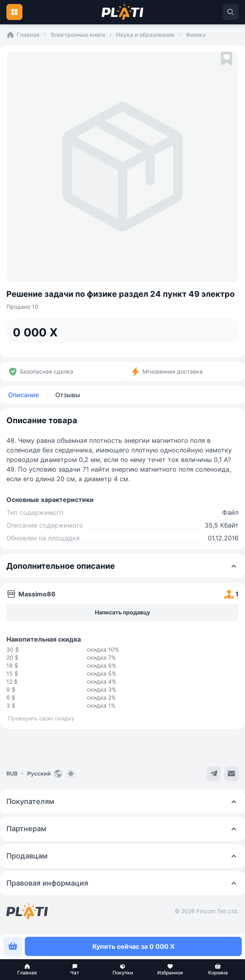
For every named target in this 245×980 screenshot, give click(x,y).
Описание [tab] (23, 395)
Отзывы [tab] (68, 395)
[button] (27, 970)
